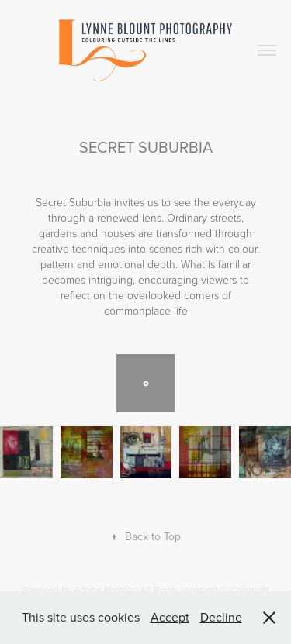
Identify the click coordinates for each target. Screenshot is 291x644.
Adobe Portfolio (106, 589)
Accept (170, 617)
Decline (221, 617)
